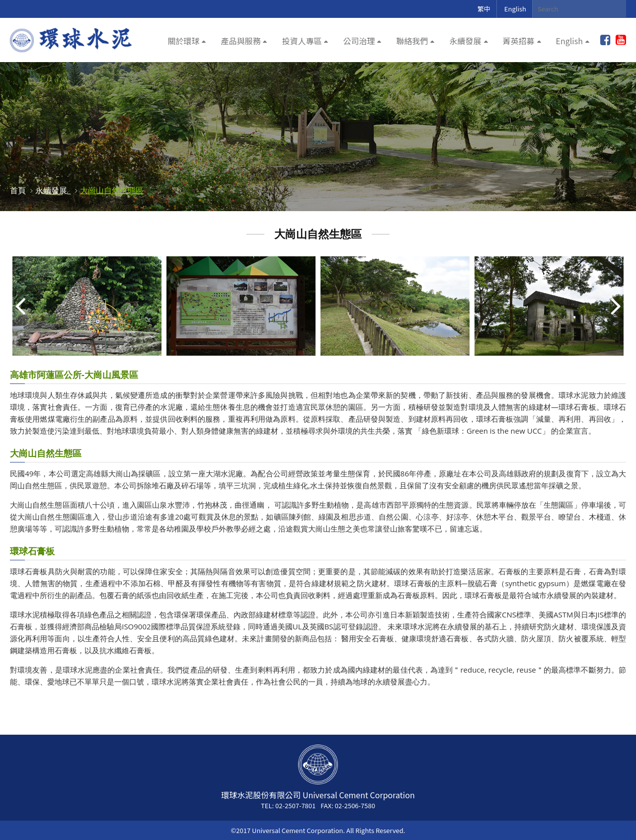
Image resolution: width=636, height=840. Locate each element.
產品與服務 (240, 41)
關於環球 (183, 41)
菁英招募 (519, 41)
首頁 (18, 190)
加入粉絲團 (605, 40)
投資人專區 (302, 41)
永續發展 (465, 41)
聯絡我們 (412, 41)
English (515, 9)
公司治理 (359, 41)
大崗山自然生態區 (112, 190)
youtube (621, 40)
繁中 (484, 9)
